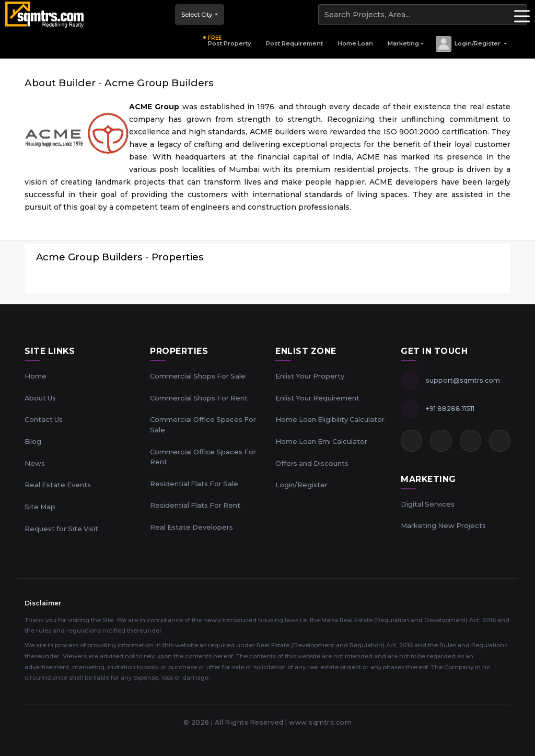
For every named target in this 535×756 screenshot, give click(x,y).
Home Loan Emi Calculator (321, 441)
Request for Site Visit (61, 529)
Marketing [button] (403, 43)
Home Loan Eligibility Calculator (330, 419)
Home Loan (355, 43)
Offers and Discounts (312, 463)
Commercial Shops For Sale (198, 376)
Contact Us (44, 419)
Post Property (230, 41)
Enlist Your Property (310, 376)
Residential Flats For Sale (194, 484)
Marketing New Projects (443, 525)
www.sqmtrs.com (320, 722)
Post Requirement (294, 43)
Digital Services (428, 504)
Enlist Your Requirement (317, 398)
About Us (40, 398)
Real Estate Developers (191, 527)
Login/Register (301, 485)
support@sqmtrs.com (463, 380)
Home (36, 376)
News (35, 463)
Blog (33, 441)
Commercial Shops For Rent (199, 398)
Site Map (40, 507)
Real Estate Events (58, 485)
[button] (471, 44)
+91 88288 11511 (450, 409)
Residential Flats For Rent (195, 505)
